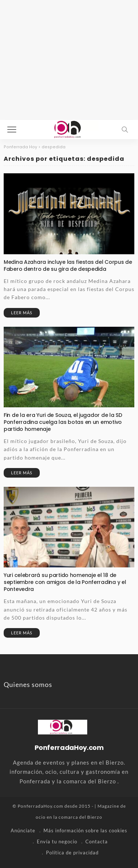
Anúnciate (23, 830)
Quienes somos (28, 684)
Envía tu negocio (57, 842)
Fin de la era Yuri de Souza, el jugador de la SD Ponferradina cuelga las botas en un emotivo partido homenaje (63, 422)
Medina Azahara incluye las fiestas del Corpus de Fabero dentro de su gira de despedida (68, 265)
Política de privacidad (72, 853)
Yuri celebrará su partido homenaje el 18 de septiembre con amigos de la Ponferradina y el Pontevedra (65, 582)
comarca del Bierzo (80, 817)
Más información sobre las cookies (85, 830)
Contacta (97, 842)
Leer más (22, 313)
